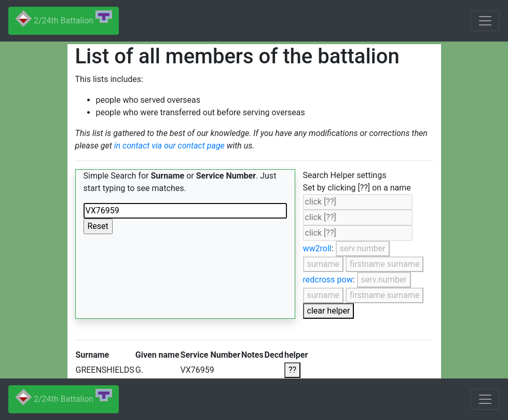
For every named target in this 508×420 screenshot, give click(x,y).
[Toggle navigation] (485, 21)
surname (324, 264)
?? (292, 370)
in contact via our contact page (169, 146)
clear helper (329, 311)
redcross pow (328, 280)
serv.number (363, 248)
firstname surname (385, 264)
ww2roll (317, 248)
